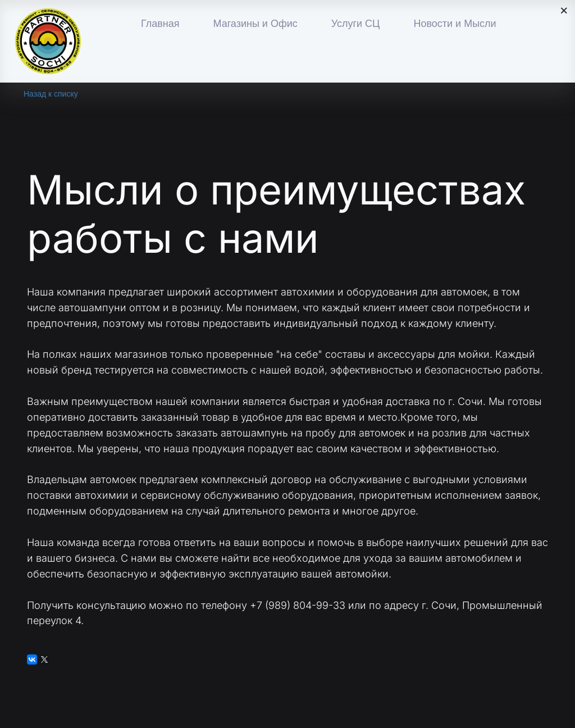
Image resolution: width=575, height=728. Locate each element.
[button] (255, 24)
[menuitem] (160, 24)
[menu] (336, 24)
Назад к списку (51, 94)
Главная (160, 24)
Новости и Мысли (455, 24)
